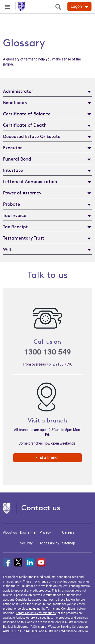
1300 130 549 (47, 352)
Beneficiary (15, 102)
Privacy (45, 532)
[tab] (47, 91)
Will (7, 249)
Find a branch (47, 457)
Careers (68, 532)
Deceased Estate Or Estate (32, 136)
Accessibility (49, 543)
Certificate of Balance (27, 114)
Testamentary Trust (24, 238)
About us (10, 532)
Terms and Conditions (61, 609)
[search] (60, 7)
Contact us (41, 508)
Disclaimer (28, 532)
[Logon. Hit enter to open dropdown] (79, 7)
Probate (12, 204)
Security (26, 543)
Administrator (18, 91)
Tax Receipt (15, 227)
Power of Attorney (22, 193)
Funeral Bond (17, 159)
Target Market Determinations (36, 613)
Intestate (13, 170)
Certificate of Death (25, 125)
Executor (12, 148)
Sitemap (69, 543)
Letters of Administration (30, 181)
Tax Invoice (15, 215)
